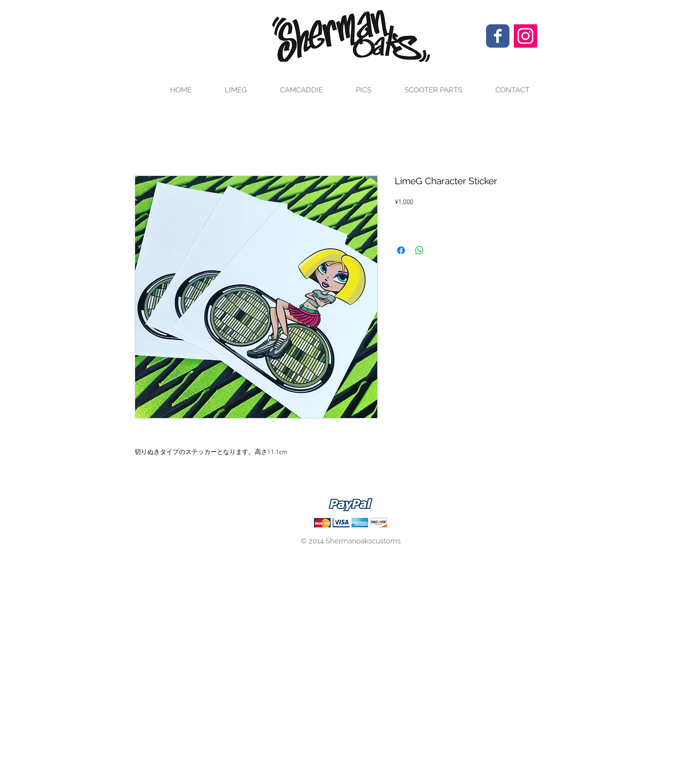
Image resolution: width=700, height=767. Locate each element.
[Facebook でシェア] (401, 250)
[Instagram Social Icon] (525, 36)
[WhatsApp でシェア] (420, 250)
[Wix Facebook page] (498, 36)
